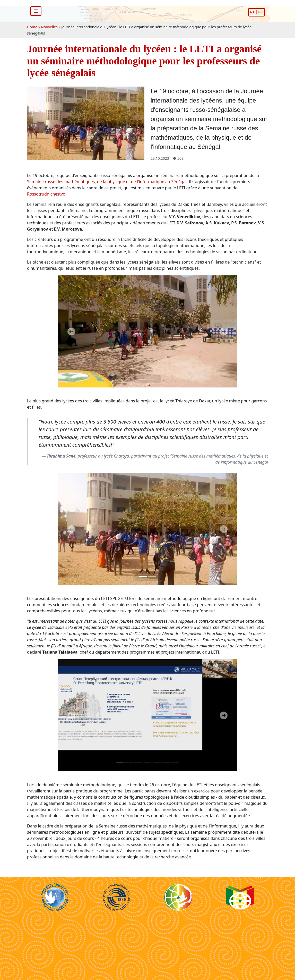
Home (32, 27)
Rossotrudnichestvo (46, 194)
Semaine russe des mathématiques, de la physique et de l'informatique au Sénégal (107, 182)
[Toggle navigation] (36, 11)
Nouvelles (49, 27)
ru (253, 12)
